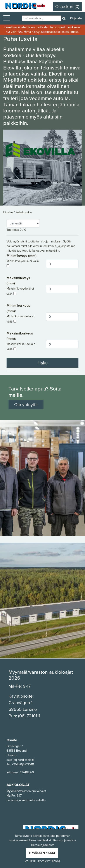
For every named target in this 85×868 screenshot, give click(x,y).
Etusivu (9, 212)
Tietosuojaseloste (42, 845)
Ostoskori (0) (67, 7)
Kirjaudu (76, 18)
